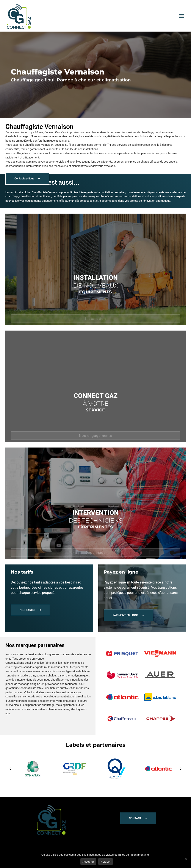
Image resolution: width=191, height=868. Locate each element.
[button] (182, 16)
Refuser (106, 862)
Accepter (88, 862)
